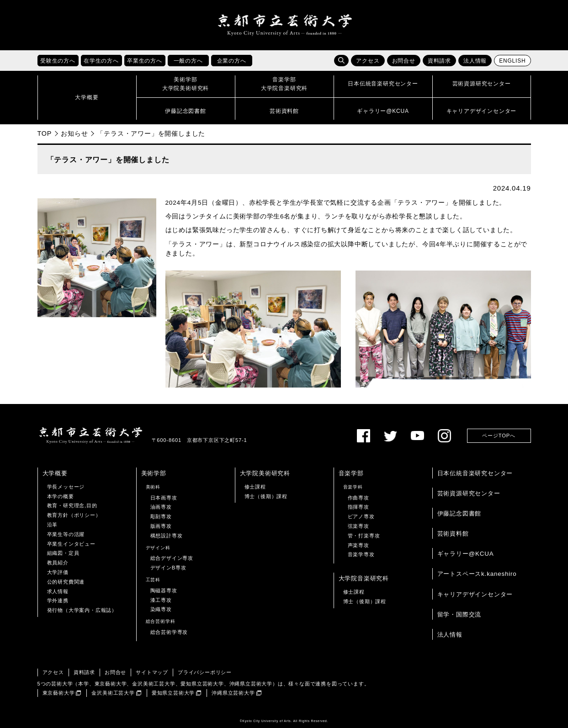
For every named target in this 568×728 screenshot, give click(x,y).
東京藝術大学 (59, 693)
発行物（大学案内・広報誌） (82, 610)
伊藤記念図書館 (459, 513)
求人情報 (58, 591)
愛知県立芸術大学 (173, 693)
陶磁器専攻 (164, 590)
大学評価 (58, 572)
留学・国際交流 (459, 614)
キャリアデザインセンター (475, 594)
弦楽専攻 (358, 526)
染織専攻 (161, 609)
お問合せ (404, 61)
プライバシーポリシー (205, 672)
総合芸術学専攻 (169, 632)
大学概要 (55, 473)
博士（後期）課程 (266, 496)
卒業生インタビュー (71, 544)
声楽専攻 (358, 545)
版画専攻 (161, 526)
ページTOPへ (499, 436)
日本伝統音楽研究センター (475, 473)
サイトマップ (152, 672)
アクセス (368, 61)
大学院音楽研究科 (364, 578)
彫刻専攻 (161, 516)
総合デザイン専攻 (172, 558)
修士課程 (255, 487)
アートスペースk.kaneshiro (477, 574)
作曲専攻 (358, 498)
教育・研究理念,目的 (72, 505)
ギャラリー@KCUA (466, 554)
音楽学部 (351, 473)
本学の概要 (61, 496)
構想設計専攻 (167, 536)
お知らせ (74, 133)
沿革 (53, 525)
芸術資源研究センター (469, 493)
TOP (45, 133)
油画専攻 (161, 507)
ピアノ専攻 (361, 516)
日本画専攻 (164, 498)
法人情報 (475, 61)
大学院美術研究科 (265, 473)
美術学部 (154, 473)
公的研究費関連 (66, 582)
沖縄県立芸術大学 (233, 693)
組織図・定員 (63, 553)
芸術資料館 (453, 534)
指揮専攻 (358, 507)
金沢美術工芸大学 (113, 693)
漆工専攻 (161, 600)
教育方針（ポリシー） (74, 515)
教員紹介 (58, 563)
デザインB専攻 (168, 568)
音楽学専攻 (361, 554)
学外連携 (58, 600)
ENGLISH (512, 61)
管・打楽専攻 (364, 536)
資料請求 (439, 61)
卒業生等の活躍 (66, 534)
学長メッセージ (66, 487)
